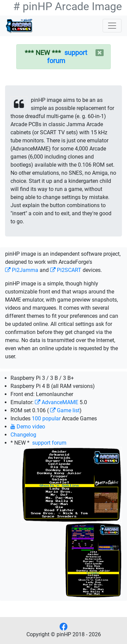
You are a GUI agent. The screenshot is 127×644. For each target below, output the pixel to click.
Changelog (23, 435)
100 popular (46, 418)
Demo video (28, 427)
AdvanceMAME (57, 402)
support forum (49, 443)
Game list (65, 410)
